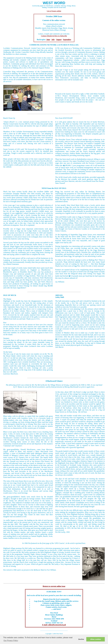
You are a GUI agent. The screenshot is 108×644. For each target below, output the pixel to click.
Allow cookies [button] (96, 639)
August (59, 40)
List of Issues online (54, 11)
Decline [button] (81, 639)
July (53, 40)
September (67, 40)
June (48, 40)
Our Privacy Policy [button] (11, 641)
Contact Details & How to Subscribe (54, 36)
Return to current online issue (54, 586)
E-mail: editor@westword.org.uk (54, 625)
